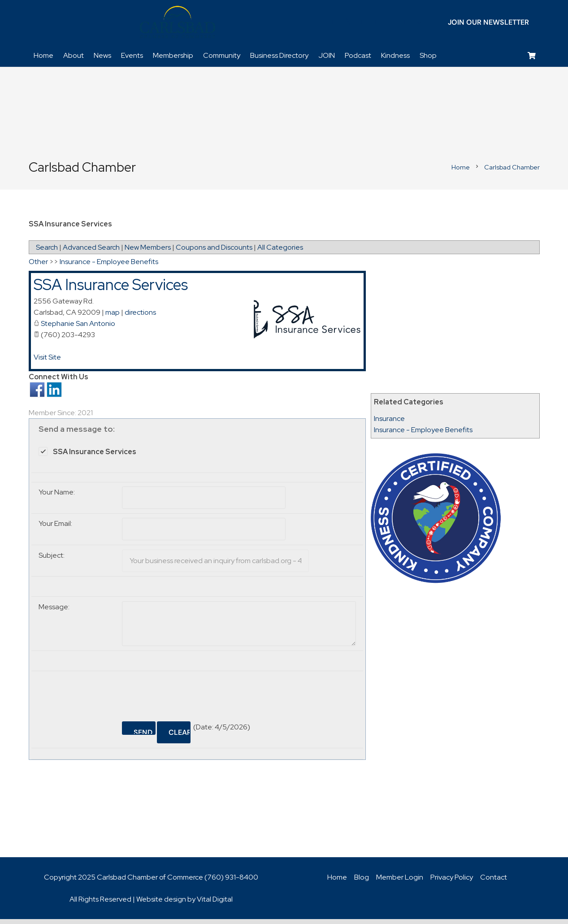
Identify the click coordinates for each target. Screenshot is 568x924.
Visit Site (47, 362)
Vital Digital (215, 904)
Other (38, 267)
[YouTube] (377, 25)
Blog (362, 882)
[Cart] (531, 61)
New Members (148, 252)
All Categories (280, 252)
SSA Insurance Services (111, 289)
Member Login (400, 882)
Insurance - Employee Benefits (423, 435)
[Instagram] (391, 25)
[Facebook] (334, 25)
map (113, 317)
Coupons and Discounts (214, 252)
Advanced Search (91, 252)
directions (140, 317)
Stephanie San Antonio (78, 328)
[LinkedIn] (362, 25)
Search (47, 252)
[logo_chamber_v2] (178, 25)
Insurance (389, 423)
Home (337, 882)
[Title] (405, 25)
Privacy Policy (452, 882)
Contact (494, 882)
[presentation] (190, 698)
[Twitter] (348, 25)
